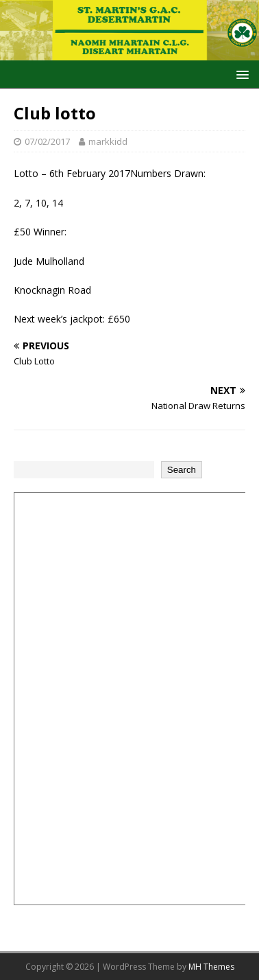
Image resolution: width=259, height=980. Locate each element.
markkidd (108, 141)
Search (182, 470)
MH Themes (211, 967)
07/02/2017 (47, 141)
